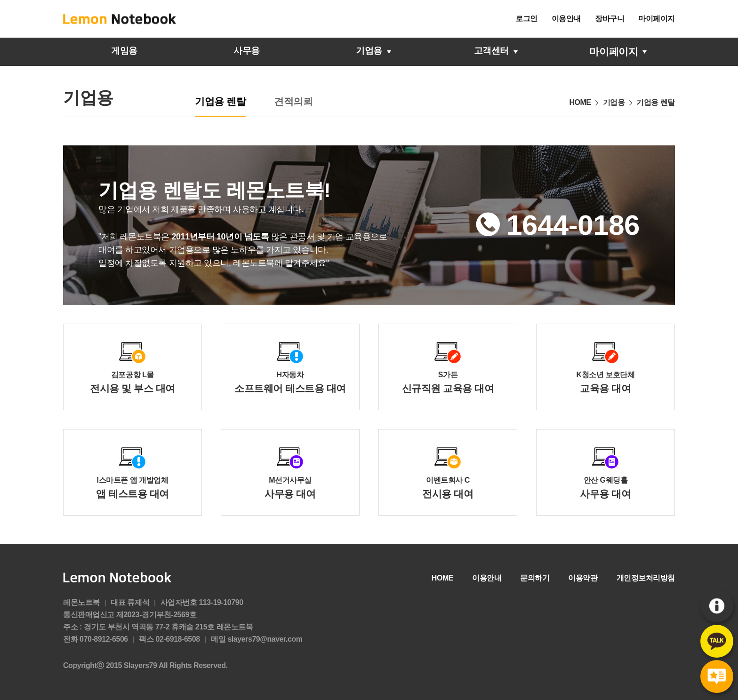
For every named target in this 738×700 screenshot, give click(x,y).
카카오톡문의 (717, 641)
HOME (442, 578)
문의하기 (535, 578)
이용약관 (583, 578)
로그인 (526, 19)
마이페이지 (657, 19)
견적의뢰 (293, 101)
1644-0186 (573, 225)
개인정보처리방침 (646, 578)
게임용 (124, 52)
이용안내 (566, 19)
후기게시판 (717, 677)
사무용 (247, 52)
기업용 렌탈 (220, 101)
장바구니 (610, 19)
